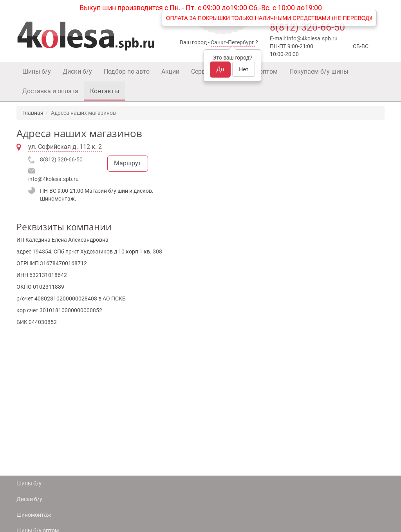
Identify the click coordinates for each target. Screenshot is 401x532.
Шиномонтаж (34, 515)
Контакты (105, 91)
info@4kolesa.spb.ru (312, 38)
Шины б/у (37, 71)
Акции (170, 71)
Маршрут (128, 163)
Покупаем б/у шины (319, 71)
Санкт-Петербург (232, 42)
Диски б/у (77, 71)
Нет (244, 69)
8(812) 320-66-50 (307, 27)
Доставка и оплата (50, 91)
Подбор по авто (127, 71)
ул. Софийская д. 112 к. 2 (65, 147)
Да (220, 69)
